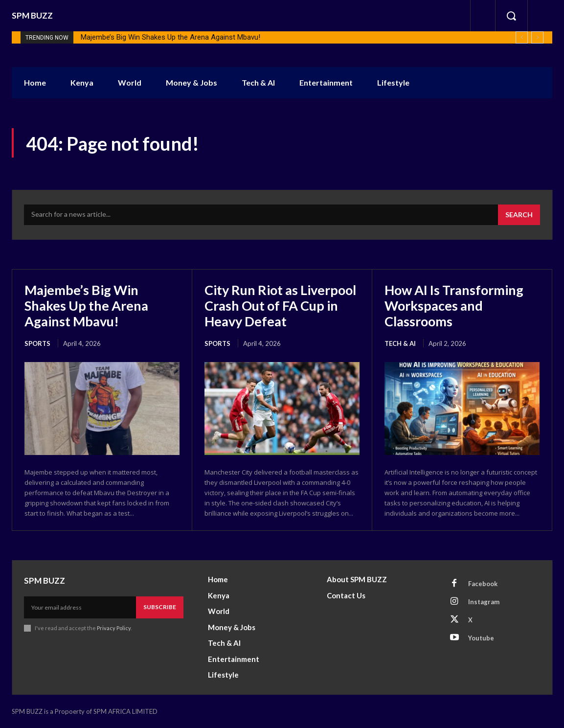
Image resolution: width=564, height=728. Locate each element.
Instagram (484, 602)
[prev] (522, 37)
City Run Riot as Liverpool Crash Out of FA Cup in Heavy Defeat (278, 305)
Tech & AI (400, 343)
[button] (511, 16)
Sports (37, 343)
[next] (537, 37)
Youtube (481, 638)
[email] (80, 607)
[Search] (519, 215)
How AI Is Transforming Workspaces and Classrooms (457, 305)
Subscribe (160, 607)
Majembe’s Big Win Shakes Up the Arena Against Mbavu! (170, 37)
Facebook (483, 584)
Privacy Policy (114, 628)
